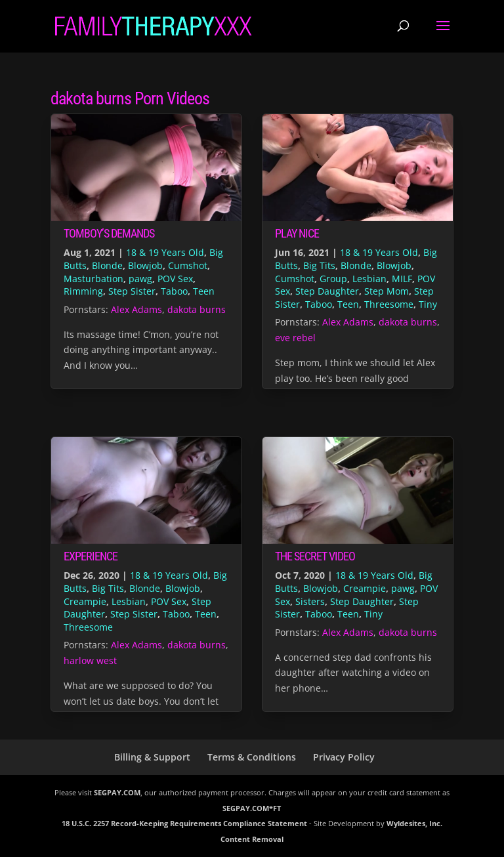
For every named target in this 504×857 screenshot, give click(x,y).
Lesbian (369, 279)
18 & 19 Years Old (165, 252)
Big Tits (319, 265)
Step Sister (132, 291)
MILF (402, 279)
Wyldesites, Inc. (414, 823)
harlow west (90, 660)
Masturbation (94, 279)
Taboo (174, 291)
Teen (204, 291)
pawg (140, 279)
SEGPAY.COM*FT (252, 808)
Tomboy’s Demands (109, 233)
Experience (91, 556)
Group (333, 279)
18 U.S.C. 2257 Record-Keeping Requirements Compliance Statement (184, 823)
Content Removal (252, 839)
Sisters (310, 601)
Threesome (389, 304)
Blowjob (145, 265)
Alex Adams (136, 309)
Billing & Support (152, 757)
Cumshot (188, 265)
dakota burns (197, 309)
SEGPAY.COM (117, 792)
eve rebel (295, 338)
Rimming (83, 291)
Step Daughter (327, 291)
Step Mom (387, 291)
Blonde (107, 265)
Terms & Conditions (252, 757)
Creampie (85, 601)
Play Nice (297, 233)
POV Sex (175, 279)
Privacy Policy (344, 757)
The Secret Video (315, 556)
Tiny (428, 304)
